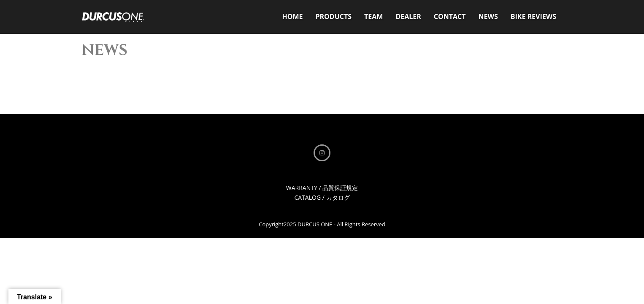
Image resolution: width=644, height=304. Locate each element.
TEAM (373, 16)
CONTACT (450, 16)
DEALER (408, 16)
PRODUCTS (333, 16)
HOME (292, 16)
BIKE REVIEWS (533, 16)
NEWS (488, 16)
